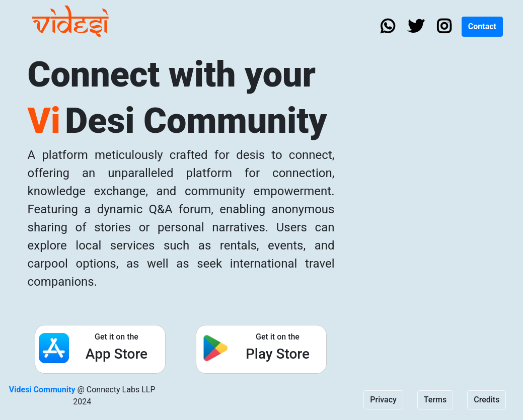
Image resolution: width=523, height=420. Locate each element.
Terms (435, 400)
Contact (482, 26)
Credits (487, 400)
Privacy (383, 400)
